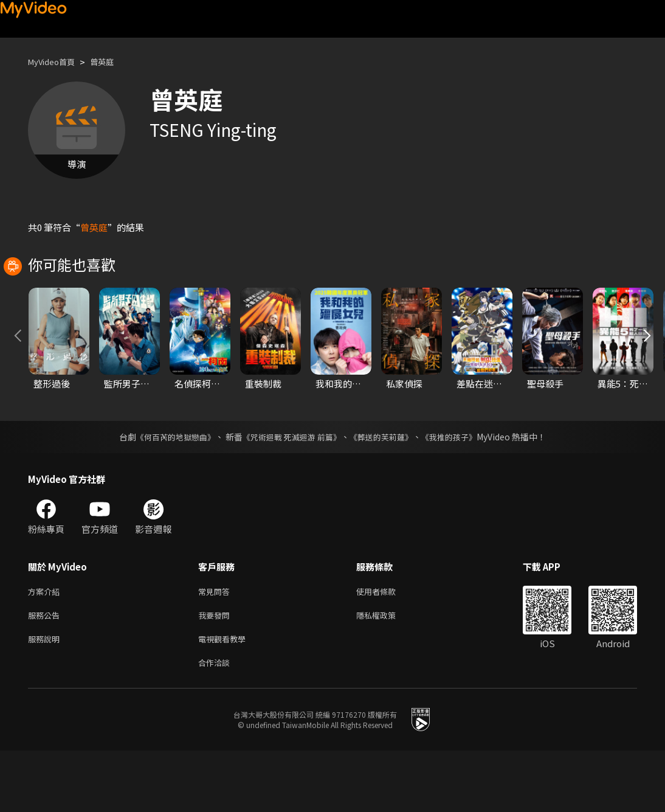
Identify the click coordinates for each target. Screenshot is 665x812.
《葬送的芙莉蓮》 (386, 491)
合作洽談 (216, 723)
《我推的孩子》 (458, 491)
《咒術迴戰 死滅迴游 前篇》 (291, 491)
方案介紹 (46, 646)
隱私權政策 (386, 672)
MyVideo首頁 (56, 62)
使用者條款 (386, 646)
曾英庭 (112, 62)
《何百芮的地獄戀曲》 (168, 491)
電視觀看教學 (226, 697)
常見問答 (216, 646)
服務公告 (46, 672)
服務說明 (46, 697)
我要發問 (216, 672)
